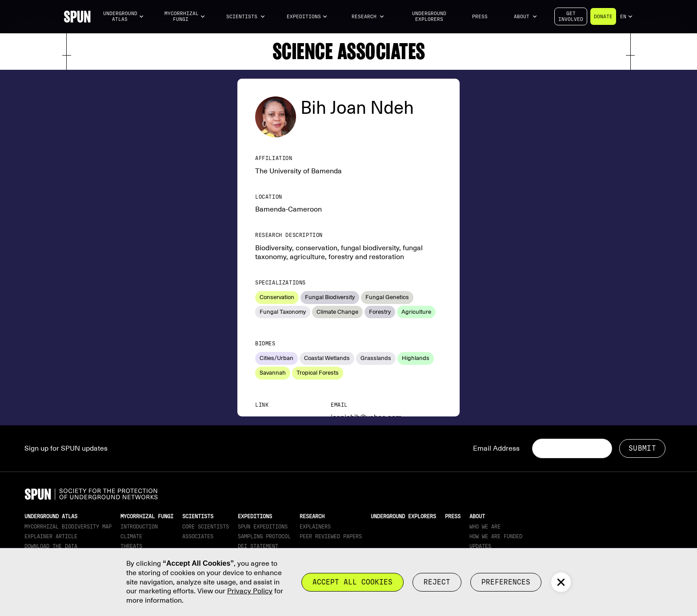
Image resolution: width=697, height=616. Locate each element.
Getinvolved (571, 16)
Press (480, 17)
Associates (198, 536)
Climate (131, 536)
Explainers (315, 527)
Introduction (139, 527)
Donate (603, 17)
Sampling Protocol (264, 536)
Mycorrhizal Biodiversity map (68, 527)
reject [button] (437, 582)
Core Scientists (206, 527)
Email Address (496, 448)
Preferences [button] (506, 582)
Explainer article (51, 536)
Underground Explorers (429, 16)
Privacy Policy (250, 591)
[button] (124, 17)
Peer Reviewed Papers (331, 536)
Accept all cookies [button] (353, 582)
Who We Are (485, 527)
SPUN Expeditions (263, 527)
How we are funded (496, 536)
